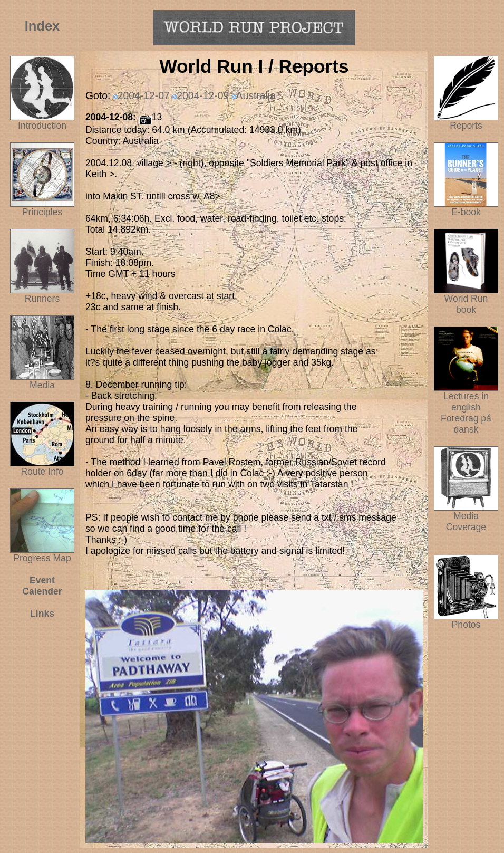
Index (42, 26)
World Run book (466, 300)
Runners (42, 299)
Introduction (42, 126)
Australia (256, 95)
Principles (42, 212)
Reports (466, 126)
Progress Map (42, 554)
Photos (466, 620)
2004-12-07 (144, 95)
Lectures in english (466, 397)
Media (42, 385)
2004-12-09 (203, 95)
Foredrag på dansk (466, 424)
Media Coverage (466, 517)
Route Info (42, 472)
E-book (466, 212)
